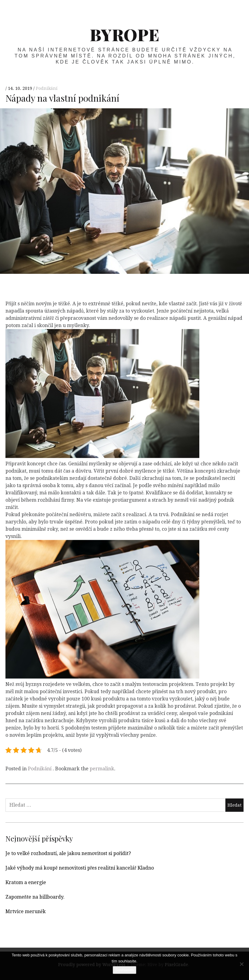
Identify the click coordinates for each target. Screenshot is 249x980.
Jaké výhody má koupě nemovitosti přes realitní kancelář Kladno (80, 868)
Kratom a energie (26, 882)
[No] (241, 964)
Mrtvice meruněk (26, 911)
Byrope (125, 34)
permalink (102, 769)
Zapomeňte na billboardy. (35, 897)
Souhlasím (124, 970)
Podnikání (47, 89)
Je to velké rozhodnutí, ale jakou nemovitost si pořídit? (68, 853)
